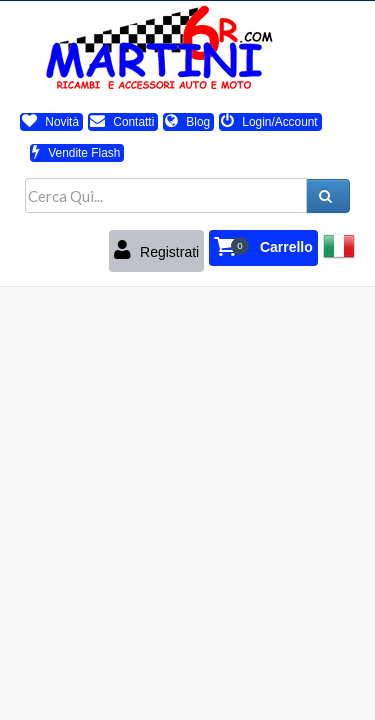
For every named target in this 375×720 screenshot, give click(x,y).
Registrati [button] (156, 250)
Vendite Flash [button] (76, 153)
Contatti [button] (122, 122)
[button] (263, 248)
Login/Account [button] (269, 122)
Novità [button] (50, 122)
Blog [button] (187, 122)
